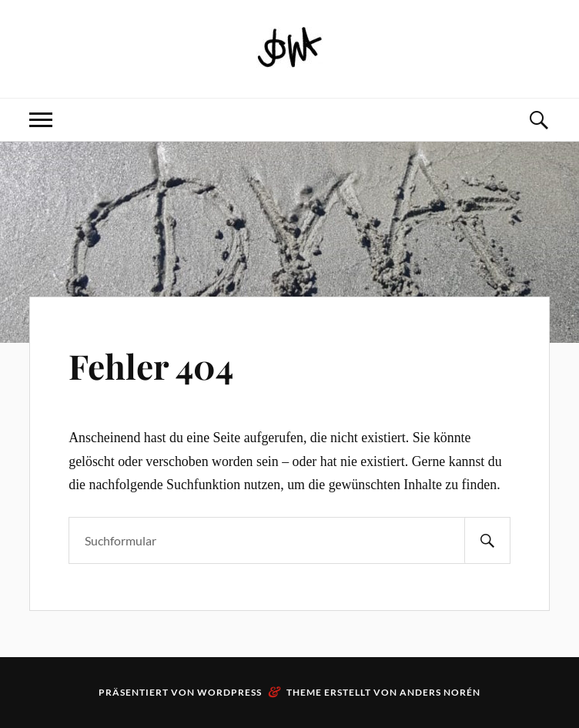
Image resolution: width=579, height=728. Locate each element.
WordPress (229, 692)
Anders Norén (440, 692)
